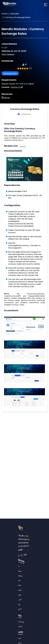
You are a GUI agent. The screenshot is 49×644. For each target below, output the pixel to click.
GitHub (7, 98)
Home (5, 14)
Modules (15, 14)
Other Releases (8, 54)
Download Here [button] (10, 73)
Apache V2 (17, 87)
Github (23, 147)
